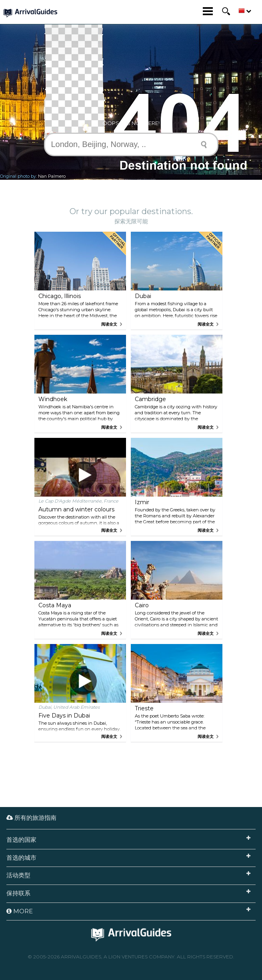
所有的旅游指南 (31, 818)
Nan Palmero (52, 176)
